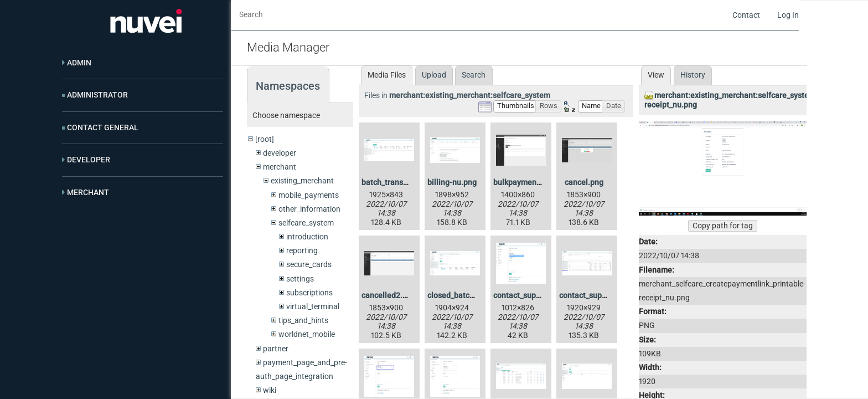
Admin (79, 63)
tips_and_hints (303, 320)
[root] (265, 139)
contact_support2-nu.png (538, 295)
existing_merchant (302, 181)
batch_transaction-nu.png (407, 182)
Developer (89, 160)
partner (276, 349)
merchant (280, 167)
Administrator (97, 95)
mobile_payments (309, 195)
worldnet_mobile (307, 334)
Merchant (88, 192)
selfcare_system (306, 223)
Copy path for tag (723, 226)
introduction (307, 237)
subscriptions (309, 293)
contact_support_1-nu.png (604, 295)
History (693, 75)
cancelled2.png (389, 295)
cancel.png (584, 182)
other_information (309, 209)
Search (474, 75)
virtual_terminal (313, 306)
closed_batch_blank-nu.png (476, 295)
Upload (434, 75)
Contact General (103, 127)
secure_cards (309, 264)
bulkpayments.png (526, 182)
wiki (270, 390)
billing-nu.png (452, 182)
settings (300, 279)
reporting (302, 250)
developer (280, 153)
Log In (788, 15)
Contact (746, 15)
